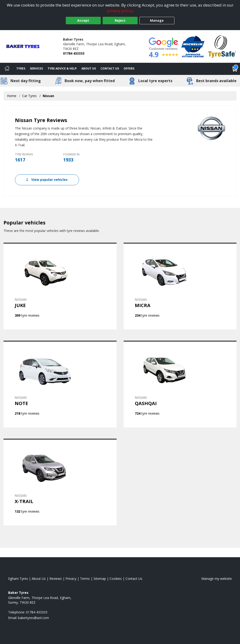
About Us (89, 68)
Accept (83, 20)
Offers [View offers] (129, 68)
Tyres (21, 68)
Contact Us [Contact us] (110, 68)
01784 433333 (74, 53)
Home (12, 96)
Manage (157, 20)
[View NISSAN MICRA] (180, 286)
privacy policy (120, 11)
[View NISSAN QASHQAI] (180, 384)
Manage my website (217, 579)
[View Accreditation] (193, 46)
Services (36, 68)
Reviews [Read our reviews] (56, 579)
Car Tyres (29, 96)
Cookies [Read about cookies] (116, 579)
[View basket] (235, 69)
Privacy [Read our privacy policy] (71, 579)
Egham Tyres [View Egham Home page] (18, 579)
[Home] (7, 69)
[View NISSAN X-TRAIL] (60, 482)
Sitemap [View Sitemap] (100, 579)
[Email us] (33, 618)
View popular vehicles (47, 180)
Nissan (48, 96)
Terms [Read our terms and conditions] (85, 579)
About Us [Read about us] (39, 579)
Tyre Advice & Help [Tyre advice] (62, 68)
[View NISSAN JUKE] (60, 286)
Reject (120, 20)
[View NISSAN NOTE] (60, 384)
